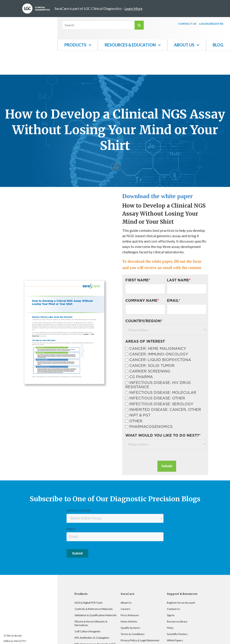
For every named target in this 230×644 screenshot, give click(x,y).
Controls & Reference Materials (94, 585)
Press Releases (130, 592)
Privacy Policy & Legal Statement (140, 617)
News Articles (129, 598)
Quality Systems (130, 604)
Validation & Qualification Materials (96, 592)
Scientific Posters (177, 610)
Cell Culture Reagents (88, 608)
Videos (171, 623)
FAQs (170, 604)
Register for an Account (181, 579)
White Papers (175, 617)
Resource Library (177, 598)
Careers (126, 585)
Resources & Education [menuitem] (130, 45)
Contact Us (174, 585)
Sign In (171, 592)
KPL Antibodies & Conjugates (92, 614)
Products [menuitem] (75, 45)
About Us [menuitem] (184, 45)
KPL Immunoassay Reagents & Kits (95, 620)
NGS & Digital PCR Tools (89, 579)
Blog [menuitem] (218, 45)
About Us (126, 579)
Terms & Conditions (133, 610)
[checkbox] (166, 364)
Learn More (133, 8)
